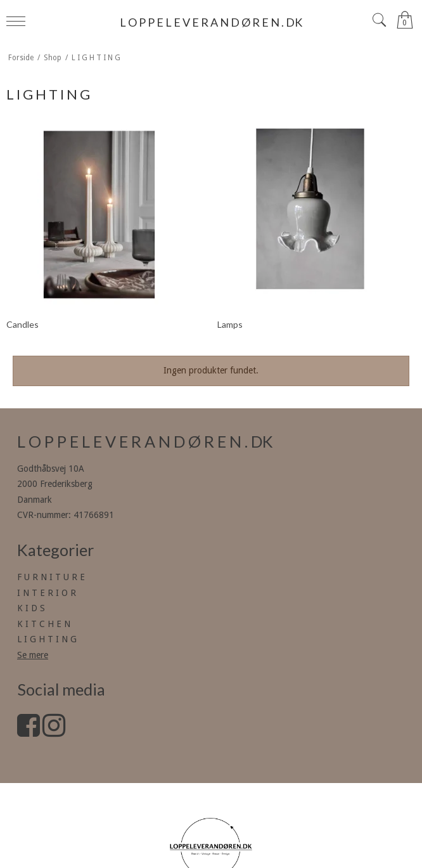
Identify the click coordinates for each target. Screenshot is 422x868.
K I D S (31, 608)
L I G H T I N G (47, 639)
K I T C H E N (44, 624)
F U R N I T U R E (51, 577)
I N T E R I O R (47, 593)
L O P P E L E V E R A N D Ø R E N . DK (211, 22)
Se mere (33, 655)
